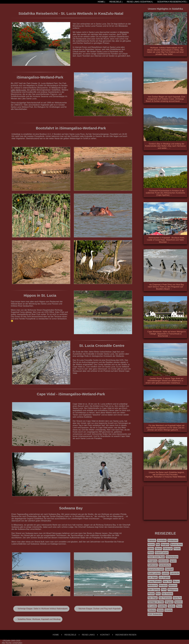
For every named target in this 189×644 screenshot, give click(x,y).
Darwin (158, 549)
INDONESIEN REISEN (126, 635)
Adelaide (152, 540)
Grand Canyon (162, 553)
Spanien (178, 602)
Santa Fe (177, 598)
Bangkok (165, 544)
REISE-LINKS (88, 635)
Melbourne (153, 585)
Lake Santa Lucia (18, 90)
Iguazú (173, 561)
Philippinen (173, 590)
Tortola (160, 610)
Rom (158, 594)
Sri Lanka (152, 606)
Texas (179, 606)
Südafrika (162, 606)
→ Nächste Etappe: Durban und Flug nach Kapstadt (98, 609)
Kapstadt (169, 569)
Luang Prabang (155, 581)
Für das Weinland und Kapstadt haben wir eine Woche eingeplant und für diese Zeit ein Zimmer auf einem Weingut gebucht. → (165, 428)
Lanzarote (175, 573)
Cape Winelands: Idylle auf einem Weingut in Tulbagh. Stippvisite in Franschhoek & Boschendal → (167, 334)
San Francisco (165, 598)
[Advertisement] (165, 503)
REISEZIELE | (116, 2)
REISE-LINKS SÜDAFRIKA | (140, 2)
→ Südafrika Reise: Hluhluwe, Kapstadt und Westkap (38, 619)
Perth (164, 590)
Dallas (151, 549)
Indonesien (164, 561)
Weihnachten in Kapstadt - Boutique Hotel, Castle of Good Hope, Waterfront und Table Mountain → (166, 240)
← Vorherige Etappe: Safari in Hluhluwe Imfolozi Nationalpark (41, 609)
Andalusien (173, 540)
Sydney (171, 606)
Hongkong (153, 561)
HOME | (101, 2)
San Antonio (167, 594)
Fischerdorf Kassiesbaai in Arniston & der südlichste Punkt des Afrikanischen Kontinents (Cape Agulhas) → (165, 193)
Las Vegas (153, 577)
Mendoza (163, 585)
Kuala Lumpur (154, 573)
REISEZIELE (70, 635)
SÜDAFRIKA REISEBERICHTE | (172, 2)
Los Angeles (164, 577)
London (165, 573)
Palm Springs (154, 590)
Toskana (152, 610)
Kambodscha (165, 565)
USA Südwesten (155, 614)
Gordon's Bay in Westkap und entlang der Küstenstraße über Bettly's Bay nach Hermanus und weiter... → (165, 146)
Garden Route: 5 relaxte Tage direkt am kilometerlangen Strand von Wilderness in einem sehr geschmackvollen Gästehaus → (165, 381)
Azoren (151, 544)
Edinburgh (168, 549)
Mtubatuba (124, 32)
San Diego (153, 598)
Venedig (169, 610)
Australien (162, 540)
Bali (158, 544)
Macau (176, 581)
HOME (56, 635)
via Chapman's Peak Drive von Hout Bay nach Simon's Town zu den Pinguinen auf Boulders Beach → (166, 287)
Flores (151, 553)
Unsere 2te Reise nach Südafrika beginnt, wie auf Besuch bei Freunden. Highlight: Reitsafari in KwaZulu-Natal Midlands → (165, 476)
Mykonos (173, 585)
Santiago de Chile (156, 602)
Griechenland (172, 557)
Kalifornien (153, 565)
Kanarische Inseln (156, 569)
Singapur (169, 602)
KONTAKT (105, 635)
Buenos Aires (176, 544)
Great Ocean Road (156, 557)
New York (167, 581)
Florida (177, 549)
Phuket (151, 594)
